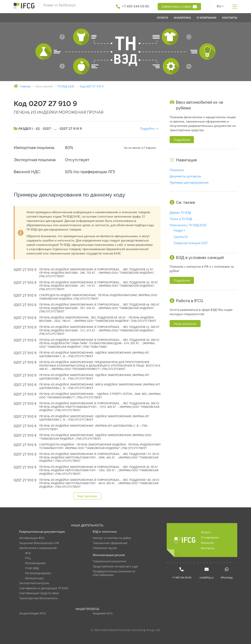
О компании (210, 537)
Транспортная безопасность (39, 598)
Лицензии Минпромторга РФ (39, 543)
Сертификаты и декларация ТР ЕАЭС (44, 588)
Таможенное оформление (110, 543)
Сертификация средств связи (39, 593)
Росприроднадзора (38, 573)
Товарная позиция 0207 (191, 243)
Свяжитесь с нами (179, 6)
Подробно (147, 128)
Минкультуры (34, 578)
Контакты (208, 548)
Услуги (206, 532)
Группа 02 (181, 237)
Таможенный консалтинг (110, 561)
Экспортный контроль (34, 583)
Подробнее (182, 140)
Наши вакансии (185, 324)
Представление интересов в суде (115, 567)
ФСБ (28, 553)
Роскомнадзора (35, 563)
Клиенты (207, 543)
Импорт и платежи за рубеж (112, 538)
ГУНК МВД (32, 568)
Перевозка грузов (105, 548)
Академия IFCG (103, 613)
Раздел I (179, 230)
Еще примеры (87, 496)
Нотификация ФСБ (32, 538)
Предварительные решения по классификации (114, 573)
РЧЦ (28, 558)
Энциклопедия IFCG (32, 613)
